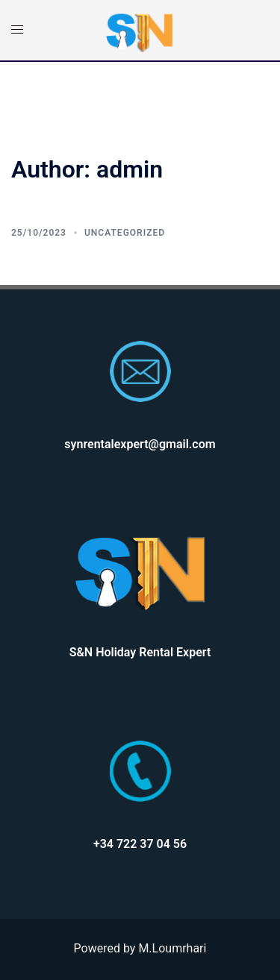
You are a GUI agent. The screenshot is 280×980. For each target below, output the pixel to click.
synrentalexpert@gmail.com (140, 444)
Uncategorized (125, 233)
